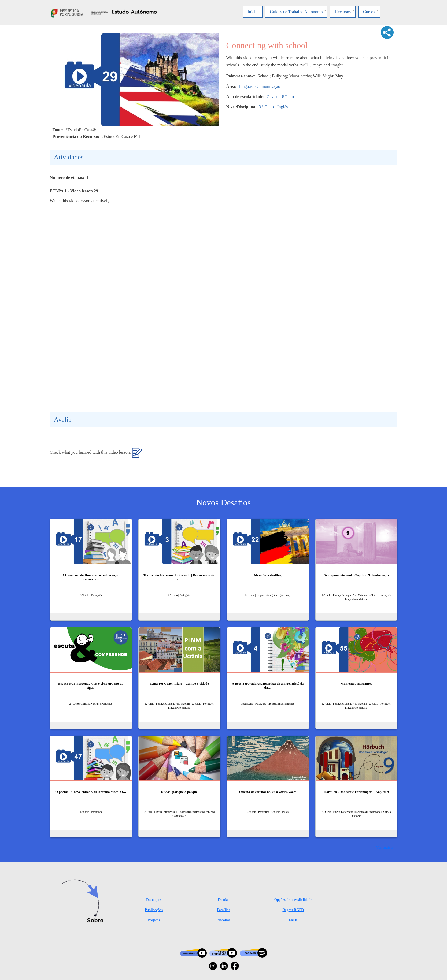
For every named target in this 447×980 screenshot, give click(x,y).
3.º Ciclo (266, 107)
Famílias (223, 910)
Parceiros (223, 920)
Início (252, 12)
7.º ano (273, 97)
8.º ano (288, 97)
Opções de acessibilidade (293, 900)
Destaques (154, 900)
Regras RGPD (293, 910)
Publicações (154, 910)
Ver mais (383, 847)
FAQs (293, 920)
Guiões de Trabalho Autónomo (296, 12)
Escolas (223, 900)
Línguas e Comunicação (259, 86)
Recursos (343, 12)
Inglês (282, 107)
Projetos (154, 920)
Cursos (369, 12)
